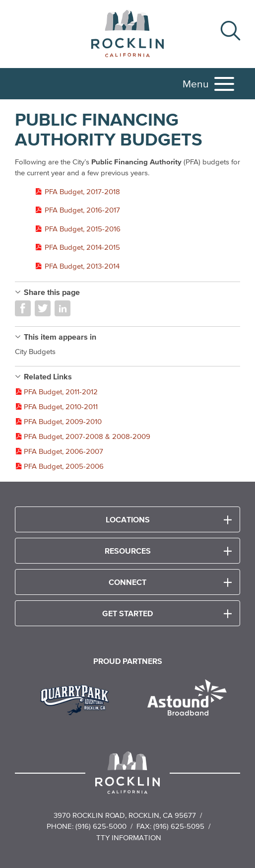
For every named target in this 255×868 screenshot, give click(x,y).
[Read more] (78, 699)
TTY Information (129, 837)
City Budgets (35, 351)
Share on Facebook (23, 308)
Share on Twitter (43, 308)
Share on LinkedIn (63, 308)
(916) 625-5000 (101, 826)
